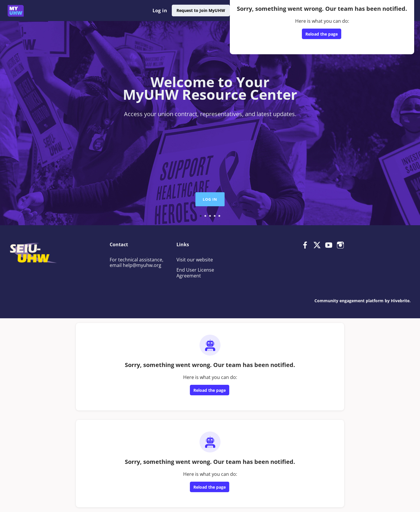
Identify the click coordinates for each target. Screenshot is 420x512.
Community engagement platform (349, 301)
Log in (160, 11)
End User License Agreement (195, 273)
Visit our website (195, 260)
